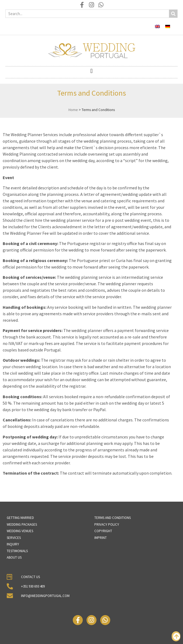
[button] (91, 71)
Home (73, 110)
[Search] (173, 14)
